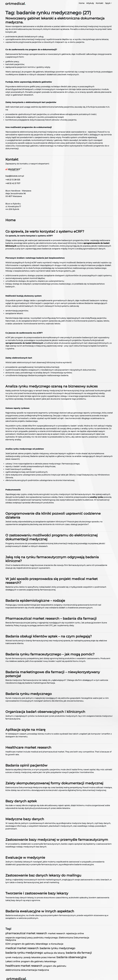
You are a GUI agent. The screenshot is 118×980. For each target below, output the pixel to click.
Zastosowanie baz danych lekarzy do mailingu (43, 875)
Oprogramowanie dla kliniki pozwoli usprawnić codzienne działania (53, 515)
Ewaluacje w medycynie (25, 858)
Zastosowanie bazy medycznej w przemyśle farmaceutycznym (57, 840)
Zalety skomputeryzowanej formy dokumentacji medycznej (54, 783)
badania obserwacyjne (71, 957)
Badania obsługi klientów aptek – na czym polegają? (49, 636)
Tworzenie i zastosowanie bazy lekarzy (37, 893)
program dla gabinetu (55, 966)
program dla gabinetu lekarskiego (39, 961)
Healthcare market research (28, 747)
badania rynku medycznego (24, 953)
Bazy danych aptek (21, 801)
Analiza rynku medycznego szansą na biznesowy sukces (52, 386)
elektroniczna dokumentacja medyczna (27, 970)
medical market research (22, 948)
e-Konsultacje (56, 944)
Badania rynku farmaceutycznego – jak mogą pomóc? (50, 654)
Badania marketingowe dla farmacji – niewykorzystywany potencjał (53, 674)
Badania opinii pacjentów (26, 765)
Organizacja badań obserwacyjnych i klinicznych (45, 712)
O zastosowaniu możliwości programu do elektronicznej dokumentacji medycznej (52, 537)
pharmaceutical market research (26, 933)
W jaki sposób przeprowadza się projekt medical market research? (52, 581)
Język (108, 3)
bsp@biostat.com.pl (15, 176)
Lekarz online (13, 961)
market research (57, 934)
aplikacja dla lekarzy (54, 953)
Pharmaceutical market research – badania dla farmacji (51, 618)
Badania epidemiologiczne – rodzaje (35, 601)
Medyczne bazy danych (25, 819)
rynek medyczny (14, 957)
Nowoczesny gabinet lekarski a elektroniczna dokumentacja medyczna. (55, 20)
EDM (8, 944)
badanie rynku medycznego (57, 948)
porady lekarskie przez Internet (40, 957)
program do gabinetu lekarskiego (30, 944)
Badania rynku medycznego (29, 694)
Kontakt (100, 3)
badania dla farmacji (79, 953)
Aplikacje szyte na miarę (25, 730)
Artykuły (90, 3)
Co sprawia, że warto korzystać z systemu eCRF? (45, 231)
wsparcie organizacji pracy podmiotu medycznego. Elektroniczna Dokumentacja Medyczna (47, 939)
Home (82, 3)
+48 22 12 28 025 (13, 180)
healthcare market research (24, 966)
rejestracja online (75, 933)
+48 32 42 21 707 (13, 183)
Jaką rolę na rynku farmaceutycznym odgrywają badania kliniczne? (52, 559)
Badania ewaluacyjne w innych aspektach (40, 911)
